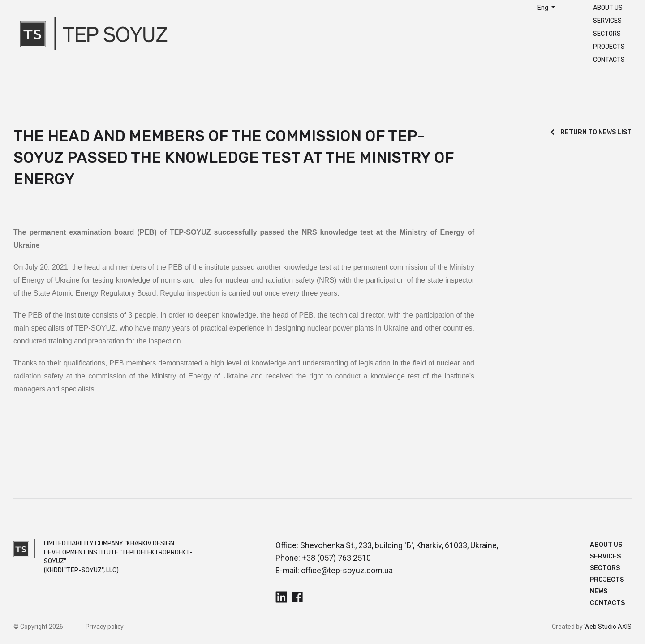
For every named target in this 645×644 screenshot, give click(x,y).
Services (607, 21)
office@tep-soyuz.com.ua (347, 570)
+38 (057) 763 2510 (336, 558)
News (599, 591)
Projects (609, 47)
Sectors (607, 34)
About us (608, 8)
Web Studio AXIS (608, 627)
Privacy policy (105, 627)
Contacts (609, 60)
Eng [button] (544, 8)
